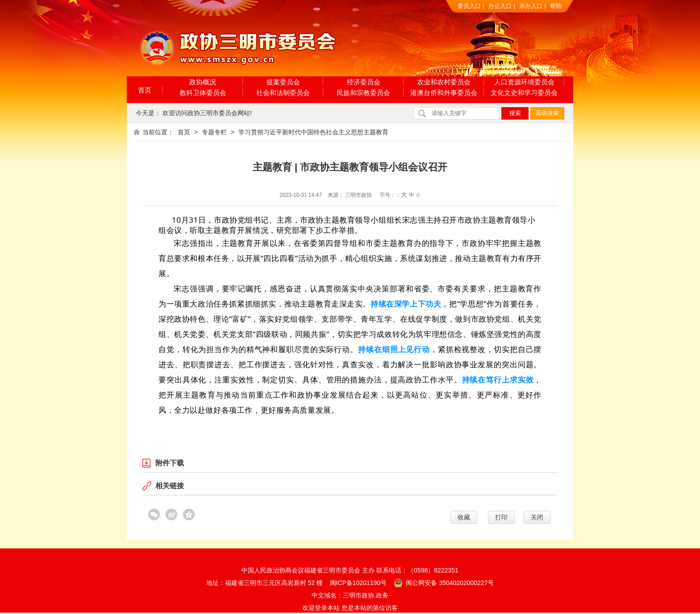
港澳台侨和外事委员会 (444, 93)
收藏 (464, 517)
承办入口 (531, 6)
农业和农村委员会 (444, 82)
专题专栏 (214, 132)
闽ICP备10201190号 (358, 583)
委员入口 (469, 6)
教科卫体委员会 (203, 93)
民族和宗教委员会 (363, 93)
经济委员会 (364, 82)
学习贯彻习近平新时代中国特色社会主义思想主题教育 (313, 132)
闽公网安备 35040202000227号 (444, 582)
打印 (501, 517)
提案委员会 (283, 82)
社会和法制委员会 (283, 93)
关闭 (537, 517)
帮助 (556, 6)
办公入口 (500, 6)
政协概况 (203, 82)
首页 (145, 90)
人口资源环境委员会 (524, 82)
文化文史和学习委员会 (524, 93)
